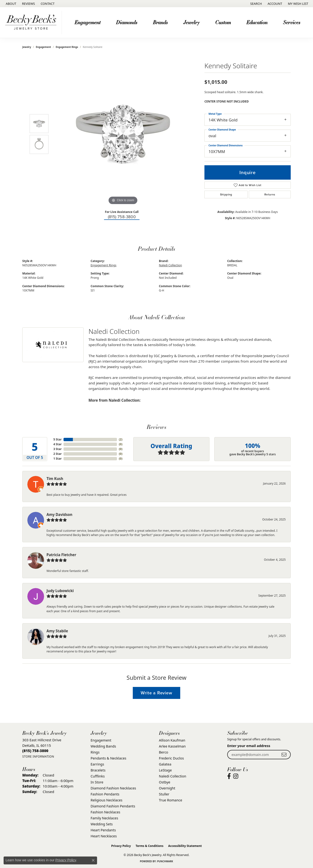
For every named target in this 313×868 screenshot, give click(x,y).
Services (292, 22)
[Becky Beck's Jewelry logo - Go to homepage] (32, 23)
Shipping (226, 194)
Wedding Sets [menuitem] (102, 824)
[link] (11, 4)
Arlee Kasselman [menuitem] (172, 746)
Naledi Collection (170, 265)
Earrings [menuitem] (97, 764)
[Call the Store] (35, 751)
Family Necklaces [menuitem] (104, 818)
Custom (223, 22)
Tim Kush (55, 479)
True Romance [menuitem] (171, 800)
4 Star (58, 444)
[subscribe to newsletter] (284, 755)
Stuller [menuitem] (164, 794)
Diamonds (127, 22)
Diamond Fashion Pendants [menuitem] (113, 806)
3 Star (58, 449)
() (121, 439)
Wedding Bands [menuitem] (103, 746)
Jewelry (191, 22)
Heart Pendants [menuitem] (103, 830)
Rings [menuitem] (95, 752)
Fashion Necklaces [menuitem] (105, 812)
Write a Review (156, 693)
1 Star (58, 459)
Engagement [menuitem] (101, 740)
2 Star (58, 454)
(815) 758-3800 (122, 217)
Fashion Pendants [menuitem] (105, 794)
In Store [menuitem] (97, 782)
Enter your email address (249, 746)
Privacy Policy (121, 846)
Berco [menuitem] (164, 752)
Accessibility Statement (185, 846)
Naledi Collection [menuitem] (173, 776)
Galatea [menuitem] (165, 764)
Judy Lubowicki (60, 591)
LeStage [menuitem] (165, 770)
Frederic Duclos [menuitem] (171, 758)
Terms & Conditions (150, 846)
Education (257, 22)
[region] (123, 134)
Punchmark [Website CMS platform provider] (165, 861)
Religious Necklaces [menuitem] (107, 800)
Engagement (87, 22)
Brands (160, 22)
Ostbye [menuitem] (165, 782)
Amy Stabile (57, 631)
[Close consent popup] (93, 860)
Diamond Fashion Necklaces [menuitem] (113, 788)
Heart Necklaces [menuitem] (104, 836)
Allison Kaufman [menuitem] (172, 740)
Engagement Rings (67, 47)
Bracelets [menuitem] (98, 770)
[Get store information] (38, 757)
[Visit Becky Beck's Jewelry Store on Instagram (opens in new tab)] (236, 776)
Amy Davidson (59, 514)
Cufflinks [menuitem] (98, 776)
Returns (270, 194)
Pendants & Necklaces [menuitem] (108, 758)
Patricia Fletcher (61, 555)
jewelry (27, 47)
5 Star (58, 439)
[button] (256, 4)
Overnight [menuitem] (167, 788)
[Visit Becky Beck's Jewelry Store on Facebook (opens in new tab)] (229, 776)
